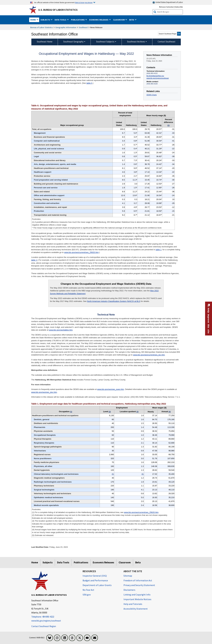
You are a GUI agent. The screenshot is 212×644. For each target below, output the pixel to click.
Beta (138, 562)
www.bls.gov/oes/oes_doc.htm (44, 392)
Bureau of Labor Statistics (42, 27)
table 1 (158, 250)
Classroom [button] (119, 20)
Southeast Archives (136, 42)
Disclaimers (129, 590)
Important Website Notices (137, 599)
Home (35, 562)
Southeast (83, 27)
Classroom (125, 562)
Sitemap (128, 576)
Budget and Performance (95, 580)
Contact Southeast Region (44, 626)
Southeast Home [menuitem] (45, 42)
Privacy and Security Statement (139, 585)
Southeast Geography (73, 42)
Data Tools (63, 562)
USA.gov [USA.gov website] (87, 595)
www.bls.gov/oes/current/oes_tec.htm (149, 355)
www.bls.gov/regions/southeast (158, 78)
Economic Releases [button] (99, 20)
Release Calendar (166, 7)
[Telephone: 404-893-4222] (55, 617)
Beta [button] (132, 20)
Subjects (48, 562)
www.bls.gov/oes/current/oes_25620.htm (81, 252)
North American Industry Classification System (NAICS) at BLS (114, 301)
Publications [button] (78, 20)
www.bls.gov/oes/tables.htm (61, 330)
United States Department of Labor (168, 2)
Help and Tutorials (133, 604)
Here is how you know (84, 2)
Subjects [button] (45, 20)
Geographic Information (66, 27)
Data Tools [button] (61, 20)
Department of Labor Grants (97, 585)
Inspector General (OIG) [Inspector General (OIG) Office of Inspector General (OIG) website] (95, 576)
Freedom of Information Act (138, 580)
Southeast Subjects (105, 42)
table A (89, 83)
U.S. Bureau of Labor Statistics (58, 10)
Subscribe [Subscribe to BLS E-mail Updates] (179, 7)
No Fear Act (88, 590)
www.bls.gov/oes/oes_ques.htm (111, 389)
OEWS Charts (152, 95)
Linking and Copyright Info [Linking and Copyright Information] (137, 595)
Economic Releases (103, 562)
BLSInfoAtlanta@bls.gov (155, 76)
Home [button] (33, 20)
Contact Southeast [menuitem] (167, 42)
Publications (81, 562)
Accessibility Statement (136, 609)
